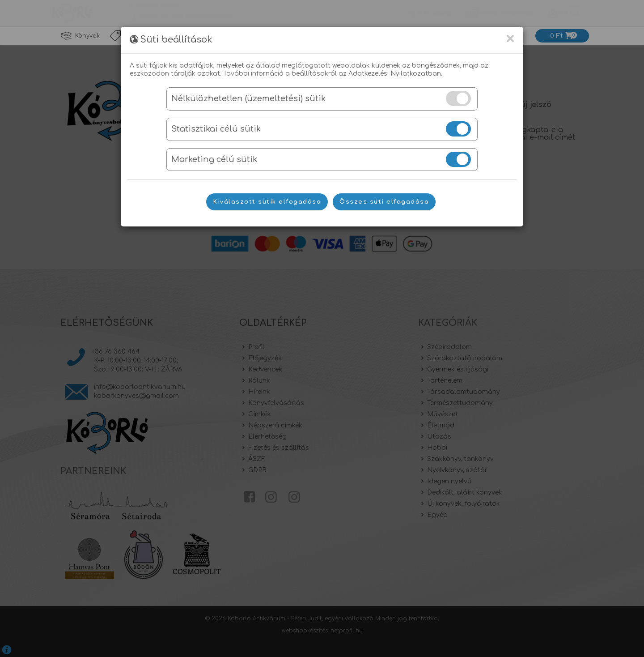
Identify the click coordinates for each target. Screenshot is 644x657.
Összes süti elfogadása (384, 202)
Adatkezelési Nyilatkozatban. (395, 74)
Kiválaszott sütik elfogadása (267, 202)
